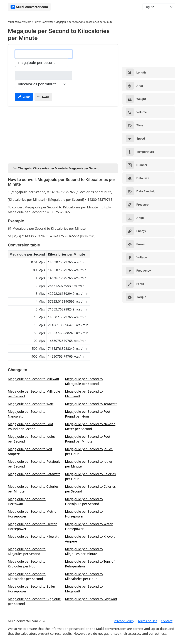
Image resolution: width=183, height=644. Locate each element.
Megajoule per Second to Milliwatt (34, 379)
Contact (167, 621)
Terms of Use (147, 621)
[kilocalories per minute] (44, 75)
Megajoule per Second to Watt (31, 404)
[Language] (159, 7)
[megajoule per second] (44, 54)
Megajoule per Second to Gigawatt (91, 599)
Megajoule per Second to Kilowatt (33, 536)
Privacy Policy (124, 621)
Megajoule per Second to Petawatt (34, 474)
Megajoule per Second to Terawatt (91, 404)
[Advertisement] (63, 134)
